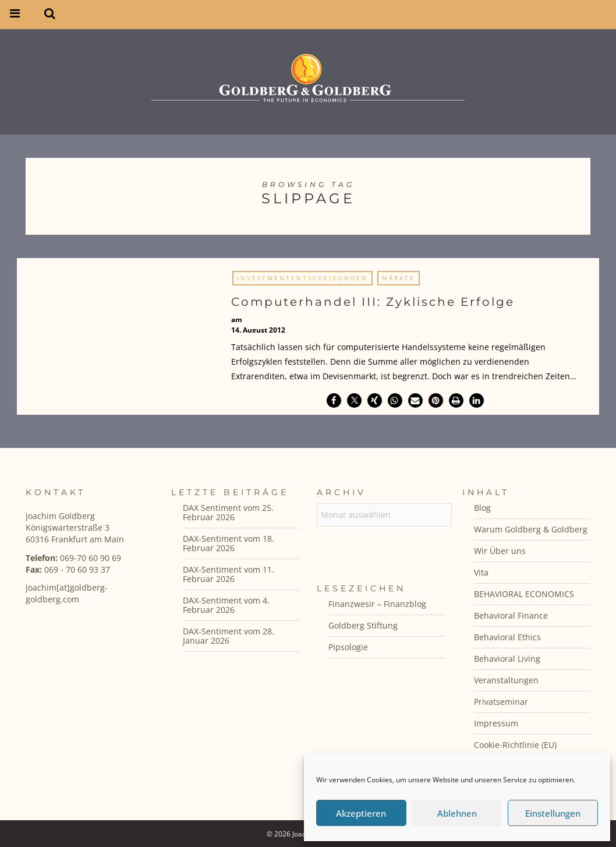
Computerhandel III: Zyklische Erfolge (373, 302)
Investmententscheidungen (302, 278)
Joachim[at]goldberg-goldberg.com (67, 593)
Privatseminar (501, 702)
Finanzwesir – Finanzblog (377, 604)
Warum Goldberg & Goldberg (531, 529)
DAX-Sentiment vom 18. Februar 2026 (229, 543)
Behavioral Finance (511, 615)
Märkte (399, 278)
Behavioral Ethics (507, 637)
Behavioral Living (507, 659)
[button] (334, 400)
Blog (482, 508)
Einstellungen (553, 813)
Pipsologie (348, 647)
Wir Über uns (500, 551)
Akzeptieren (361, 813)
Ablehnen (457, 813)
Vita (481, 572)
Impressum (496, 723)
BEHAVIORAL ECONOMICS (524, 594)
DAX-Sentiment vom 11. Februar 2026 (229, 574)
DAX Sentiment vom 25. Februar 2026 (228, 512)
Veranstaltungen (506, 680)
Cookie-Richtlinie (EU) (515, 745)
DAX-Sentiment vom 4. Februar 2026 (226, 605)
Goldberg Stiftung (363, 625)
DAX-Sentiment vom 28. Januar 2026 (229, 636)
